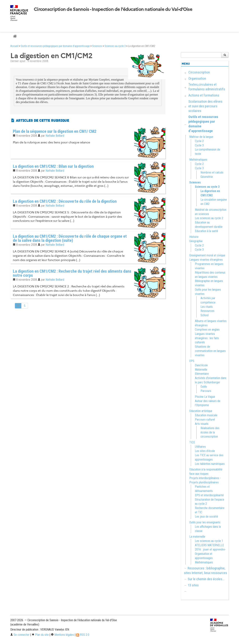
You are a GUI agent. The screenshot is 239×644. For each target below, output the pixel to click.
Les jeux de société (207, 517)
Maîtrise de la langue (201, 137)
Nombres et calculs (212, 172)
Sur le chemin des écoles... (206, 579)
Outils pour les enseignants (205, 522)
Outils (204, 387)
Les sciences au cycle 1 (209, 541)
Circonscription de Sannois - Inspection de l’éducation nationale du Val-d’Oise (113, 9)
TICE (192, 442)
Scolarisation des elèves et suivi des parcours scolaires (205, 106)
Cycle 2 (199, 141)
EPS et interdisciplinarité (209, 495)
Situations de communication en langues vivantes (210, 351)
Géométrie (207, 177)
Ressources (207, 311)
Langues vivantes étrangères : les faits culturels (207, 338)
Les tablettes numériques (210, 464)
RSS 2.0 (83, 635)
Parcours (206, 391)
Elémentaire (202, 374)
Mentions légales (62, 635)
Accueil (14, 46)
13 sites (193, 585)
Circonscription (199, 72)
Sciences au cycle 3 (115, 46)
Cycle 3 (199, 145)
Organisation (197, 78)
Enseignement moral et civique (207, 255)
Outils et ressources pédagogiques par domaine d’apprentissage (55, 46)
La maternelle (197, 537)
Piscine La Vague (205, 397)
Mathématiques (198, 160)
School (205, 315)
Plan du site (40, 635)
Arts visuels (202, 424)
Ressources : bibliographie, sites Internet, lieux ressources (205, 571)
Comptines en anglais (207, 330)
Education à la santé (207, 231)
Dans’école (201, 365)
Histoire (194, 237)
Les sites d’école (205, 451)
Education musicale (206, 415)
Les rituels (207, 307)
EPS (192, 361)
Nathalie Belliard (55, 136)
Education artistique (201, 411)
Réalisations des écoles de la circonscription (210, 432)
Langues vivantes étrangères (206, 260)
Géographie (196, 241)
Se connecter (20, 635)
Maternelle (201, 370)
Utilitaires (200, 447)
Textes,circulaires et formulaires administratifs (207, 87)
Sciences (97, 46)
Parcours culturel (205, 420)
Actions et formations (204, 95)
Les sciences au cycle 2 (209, 218)
